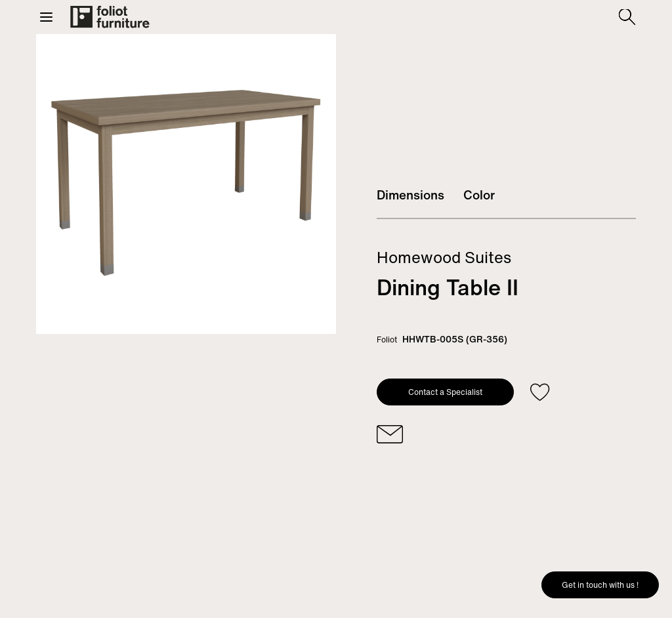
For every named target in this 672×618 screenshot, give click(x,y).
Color (479, 195)
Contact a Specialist (445, 392)
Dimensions (410, 195)
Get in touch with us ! (600, 585)
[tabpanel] (186, 184)
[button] (46, 17)
